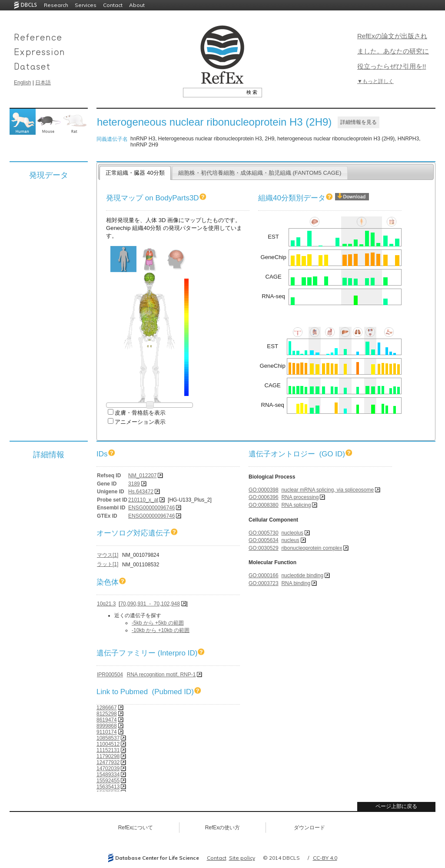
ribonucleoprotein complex (312, 548)
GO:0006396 (264, 497)
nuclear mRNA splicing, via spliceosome (327, 490)
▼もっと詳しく (375, 81)
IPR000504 (110, 675)
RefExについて (136, 828)
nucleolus (292, 533)
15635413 (108, 787)
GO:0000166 (264, 575)
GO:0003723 (264, 583)
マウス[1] (108, 555)
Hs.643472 (141, 492)
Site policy (242, 858)
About (137, 5)
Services (86, 5)
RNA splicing (296, 505)
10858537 (108, 738)
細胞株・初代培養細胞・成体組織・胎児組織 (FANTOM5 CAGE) (260, 173)
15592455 (108, 781)
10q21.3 (106, 604)
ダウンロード (309, 828)
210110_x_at (143, 500)
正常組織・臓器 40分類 (135, 173)
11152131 (108, 750)
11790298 (108, 756)
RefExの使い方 (223, 828)
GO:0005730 (264, 533)
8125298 (107, 714)
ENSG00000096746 (151, 508)
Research (56, 5)
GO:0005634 (264, 540)
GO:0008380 (264, 505)
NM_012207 (142, 476)
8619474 (107, 720)
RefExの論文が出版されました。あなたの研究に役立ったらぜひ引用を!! (393, 51)
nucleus (290, 540)
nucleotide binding (302, 575)
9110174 (107, 732)
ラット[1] (108, 564)
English (22, 83)
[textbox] (213, 92)
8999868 (107, 726)
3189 (134, 484)
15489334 (108, 775)
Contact (113, 5)
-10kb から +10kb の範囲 (161, 630)
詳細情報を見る (359, 122)
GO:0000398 (264, 490)
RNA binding (296, 583)
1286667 (107, 708)
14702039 (108, 768)
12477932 (108, 762)
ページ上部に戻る (396, 806)
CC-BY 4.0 (325, 858)
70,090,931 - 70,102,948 (150, 604)
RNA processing (300, 497)
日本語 (43, 83)
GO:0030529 (264, 548)
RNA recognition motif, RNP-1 (161, 675)
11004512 (108, 744)
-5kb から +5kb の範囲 (158, 623)
